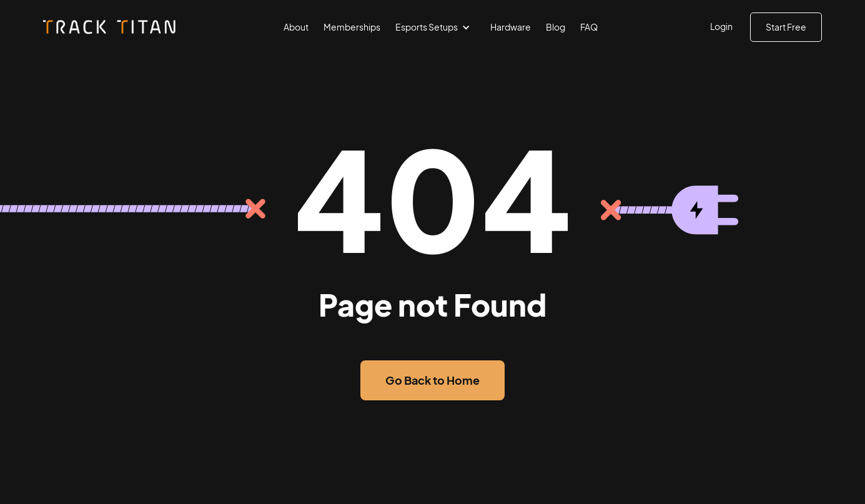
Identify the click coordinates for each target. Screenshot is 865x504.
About (296, 27)
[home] (111, 27)
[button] (435, 27)
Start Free (786, 27)
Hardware (511, 27)
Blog (556, 27)
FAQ (589, 27)
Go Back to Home (432, 380)
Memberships (352, 27)
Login (721, 26)
